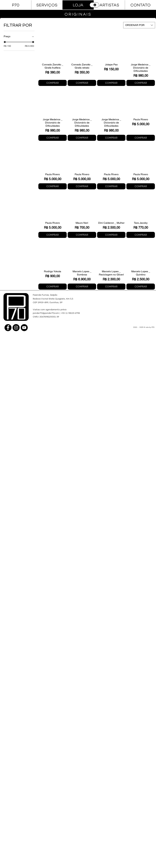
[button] (60, 5)
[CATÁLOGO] (94, 5)
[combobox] (139, 25)
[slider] (5, 42)
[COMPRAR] (53, 83)
